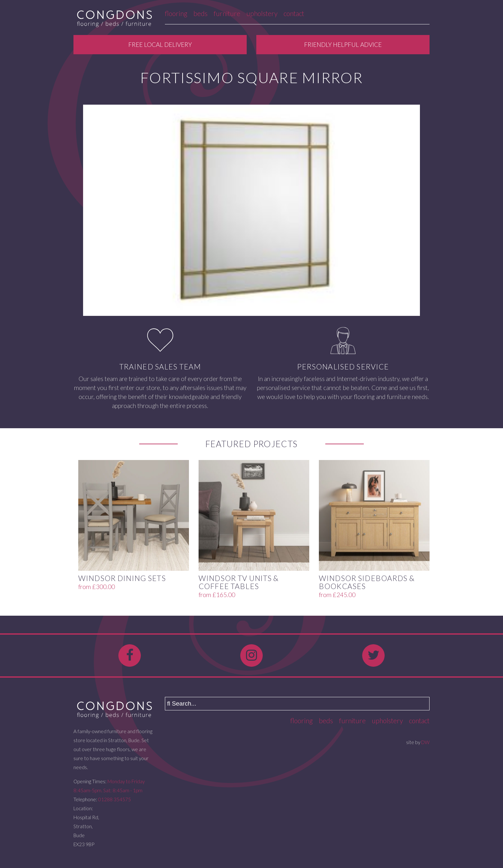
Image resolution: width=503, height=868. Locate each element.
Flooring (176, 13)
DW (425, 742)
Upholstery (262, 13)
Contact (294, 13)
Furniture (227, 13)
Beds (200, 13)
